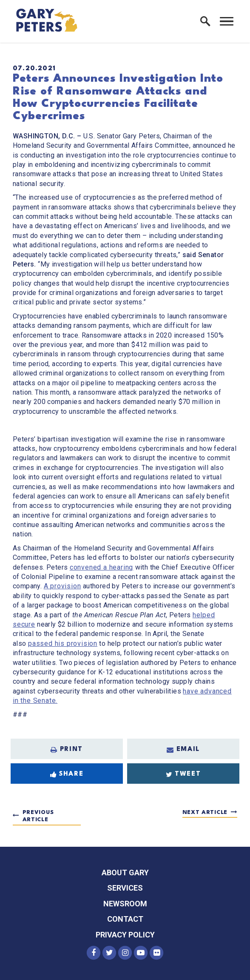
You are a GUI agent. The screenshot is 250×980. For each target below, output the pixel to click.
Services (125, 888)
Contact (125, 919)
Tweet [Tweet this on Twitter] (183, 774)
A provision (62, 586)
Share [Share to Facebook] (67, 774)
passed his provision (63, 643)
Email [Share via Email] (183, 750)
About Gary (125, 873)
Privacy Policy (125, 935)
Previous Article (38, 816)
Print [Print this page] (67, 750)
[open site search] (205, 21)
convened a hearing (101, 567)
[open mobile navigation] (227, 21)
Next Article (205, 812)
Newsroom (125, 904)
